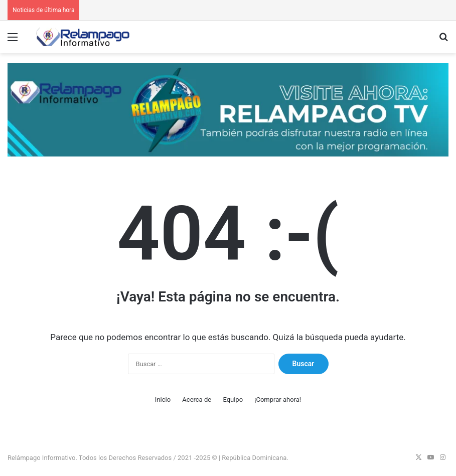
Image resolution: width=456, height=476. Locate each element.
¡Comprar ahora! (278, 400)
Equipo (233, 400)
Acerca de (197, 400)
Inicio (163, 400)
